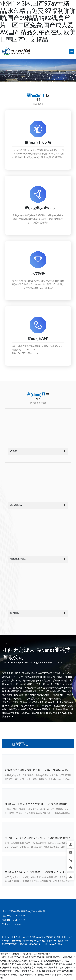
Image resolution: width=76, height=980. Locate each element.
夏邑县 (62, 964)
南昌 (60, 944)
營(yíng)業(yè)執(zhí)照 (34, 941)
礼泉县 (38, 971)
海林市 (52, 971)
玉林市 (48, 975)
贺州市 (45, 971)
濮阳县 (41, 975)
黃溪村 (14, 451)
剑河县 (33, 975)
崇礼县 (33, 964)
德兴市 (11, 964)
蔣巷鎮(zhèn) (17, 505)
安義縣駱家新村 (18, 559)
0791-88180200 (19, 916)
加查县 (65, 975)
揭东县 (23, 968)
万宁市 (8, 971)
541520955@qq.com (28, 353)
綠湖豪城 (15, 613)
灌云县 (30, 971)
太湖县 (47, 964)
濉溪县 (6, 975)
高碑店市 (68, 968)
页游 (61, 968)
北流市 (23, 971)
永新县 (18, 964)
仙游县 (21, 975)
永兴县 (16, 971)
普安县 (14, 975)
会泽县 (69, 964)
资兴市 (55, 964)
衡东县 (16, 968)
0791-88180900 (19, 920)
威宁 (59, 971)
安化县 (8, 968)
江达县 (25, 964)
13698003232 (30, 350)
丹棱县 (40, 968)
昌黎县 (47, 968)
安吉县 (55, 968)
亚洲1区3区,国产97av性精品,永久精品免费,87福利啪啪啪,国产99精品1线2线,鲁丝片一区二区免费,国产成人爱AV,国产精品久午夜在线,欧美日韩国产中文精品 (38, 22)
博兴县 (40, 964)
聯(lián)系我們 (38, 339)
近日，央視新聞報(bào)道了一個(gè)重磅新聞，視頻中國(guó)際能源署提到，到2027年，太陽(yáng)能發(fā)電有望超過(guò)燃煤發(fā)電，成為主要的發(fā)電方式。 (38, 847)
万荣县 (65, 971)
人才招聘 (38, 273)
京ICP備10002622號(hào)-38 (14, 944)
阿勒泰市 (57, 975)
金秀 (27, 975)
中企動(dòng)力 (49, 944)
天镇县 (3, 964)
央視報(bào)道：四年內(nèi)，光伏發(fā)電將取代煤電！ (38, 838)
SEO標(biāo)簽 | (16, 941)
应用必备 (32, 968)
